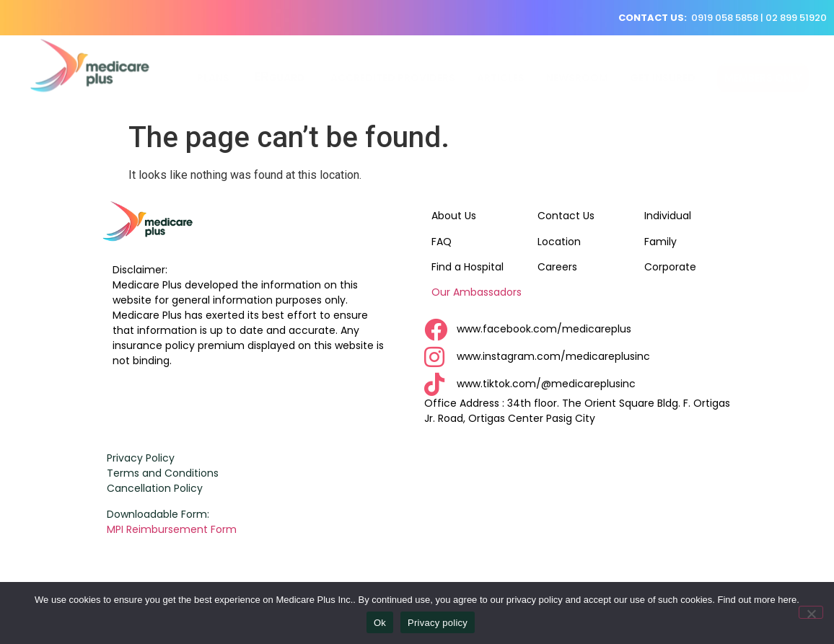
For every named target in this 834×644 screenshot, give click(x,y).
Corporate (670, 267)
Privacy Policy (141, 458)
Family (660, 242)
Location (559, 242)
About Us (454, 216)
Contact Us (566, 216)
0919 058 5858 (725, 18)
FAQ (442, 242)
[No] (811, 612)
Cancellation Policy (155, 488)
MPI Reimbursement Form (173, 529)
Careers (557, 267)
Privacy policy (438, 623)
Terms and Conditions (163, 473)
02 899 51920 (796, 18)
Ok (380, 623)
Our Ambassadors (477, 292)
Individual (668, 216)
